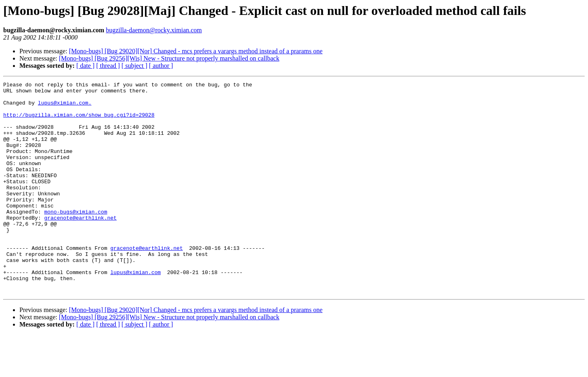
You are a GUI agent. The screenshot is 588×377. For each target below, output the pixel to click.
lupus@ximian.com (135, 311)
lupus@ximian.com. (65, 107)
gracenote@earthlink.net (80, 245)
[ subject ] (134, 66)
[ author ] (161, 66)
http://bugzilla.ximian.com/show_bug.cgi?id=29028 (79, 122)
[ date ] (85, 66)
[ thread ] (108, 66)
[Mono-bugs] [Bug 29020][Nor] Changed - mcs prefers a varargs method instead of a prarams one (196, 51)
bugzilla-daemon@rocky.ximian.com (154, 30)
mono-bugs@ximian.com (76, 238)
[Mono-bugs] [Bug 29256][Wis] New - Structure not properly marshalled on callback (169, 58)
